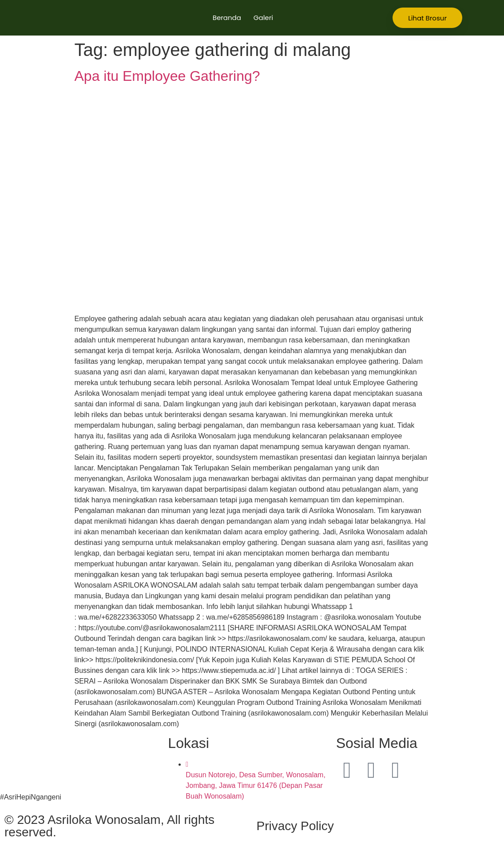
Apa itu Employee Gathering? (167, 76)
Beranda (227, 18)
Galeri (263, 18)
